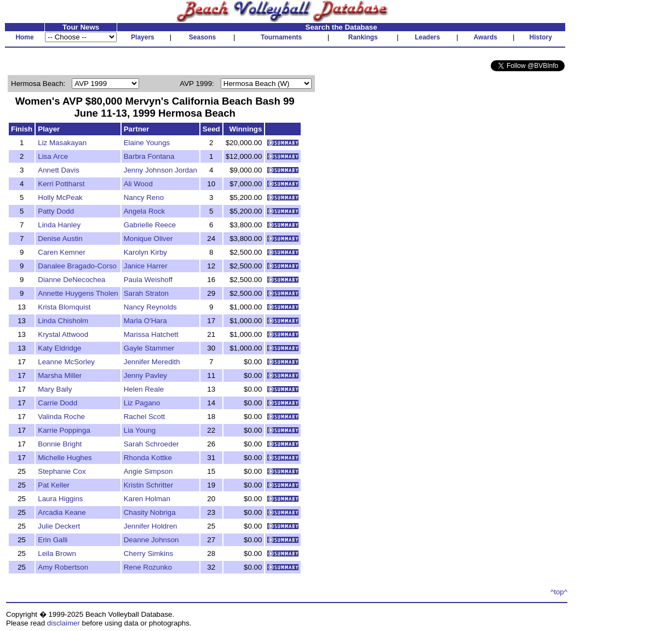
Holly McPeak (60, 197)
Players (143, 37)
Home (24, 37)
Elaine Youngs (147, 143)
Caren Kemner (62, 252)
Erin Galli (53, 540)
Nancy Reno (144, 197)
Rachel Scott (145, 417)
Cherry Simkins (148, 553)
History (541, 37)
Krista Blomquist (64, 307)
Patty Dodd (56, 211)
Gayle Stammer (149, 348)
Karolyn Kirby (145, 252)
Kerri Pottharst (61, 184)
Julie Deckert (59, 526)
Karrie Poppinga (64, 430)
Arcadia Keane (62, 512)
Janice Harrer (146, 266)
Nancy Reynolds (150, 307)
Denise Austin (60, 239)
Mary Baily (55, 389)
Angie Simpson (148, 471)
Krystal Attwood (63, 334)
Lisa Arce (53, 156)
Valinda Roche (61, 417)
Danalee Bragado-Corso (77, 266)
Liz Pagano (142, 403)
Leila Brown (57, 553)
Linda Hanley (59, 225)
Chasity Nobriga (150, 512)
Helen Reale (144, 389)
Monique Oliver (148, 239)
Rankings (363, 37)
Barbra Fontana (149, 156)
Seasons (202, 37)
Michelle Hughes (65, 458)
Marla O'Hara (145, 321)
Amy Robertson (63, 567)
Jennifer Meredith (152, 362)
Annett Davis (59, 170)
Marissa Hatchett (151, 334)
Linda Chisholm (63, 321)
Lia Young (140, 430)
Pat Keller (54, 485)
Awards (486, 37)
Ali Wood (138, 184)
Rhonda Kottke (148, 458)
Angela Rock (145, 211)
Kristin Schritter (148, 485)
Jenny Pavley (145, 375)
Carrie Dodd (58, 403)
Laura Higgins (60, 499)
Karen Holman (147, 499)
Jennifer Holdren (151, 526)
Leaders (427, 37)
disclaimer (64, 623)
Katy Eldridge (59, 348)
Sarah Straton (146, 293)
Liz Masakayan (62, 143)
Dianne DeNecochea (71, 280)
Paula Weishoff (148, 280)
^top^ (559, 592)
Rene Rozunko (148, 567)
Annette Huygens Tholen (78, 293)
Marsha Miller (60, 375)
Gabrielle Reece (150, 225)
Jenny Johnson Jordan (160, 170)
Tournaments (281, 37)
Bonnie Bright (60, 444)
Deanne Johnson (151, 540)
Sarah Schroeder (151, 444)
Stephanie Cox (62, 471)
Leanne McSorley (66, 362)
